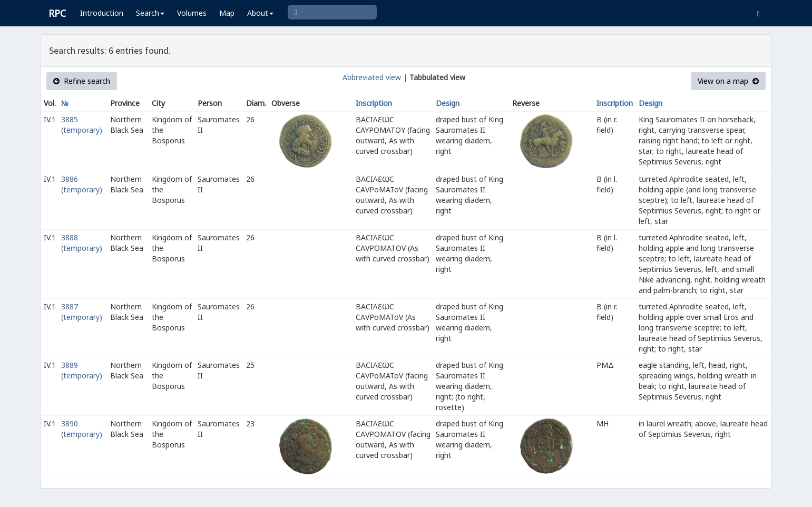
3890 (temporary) (82, 429)
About (260, 13)
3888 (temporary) (82, 243)
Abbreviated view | (375, 77)
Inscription (374, 103)
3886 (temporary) (82, 184)
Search (150, 13)
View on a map (728, 81)
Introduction (102, 13)
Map (227, 13)
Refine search (82, 81)
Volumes (192, 13)
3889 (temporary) (82, 370)
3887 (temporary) (82, 312)
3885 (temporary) (82, 125)
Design (448, 103)
